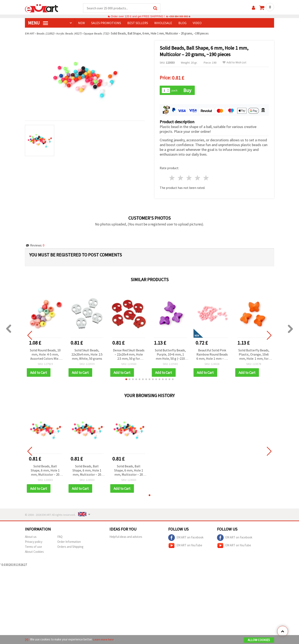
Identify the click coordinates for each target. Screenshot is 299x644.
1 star (172, 177)
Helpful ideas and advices (126, 536)
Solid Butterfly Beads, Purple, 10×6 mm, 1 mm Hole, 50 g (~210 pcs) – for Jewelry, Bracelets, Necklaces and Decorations (170, 354)
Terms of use (33, 546)
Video (197, 23)
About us (31, 536)
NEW (81, 23)
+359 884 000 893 (178, 17)
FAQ (60, 536)
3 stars (189, 177)
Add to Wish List (234, 63)
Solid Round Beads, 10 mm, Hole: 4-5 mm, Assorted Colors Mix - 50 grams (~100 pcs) (45, 354)
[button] (126, 379)
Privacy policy (34, 541)
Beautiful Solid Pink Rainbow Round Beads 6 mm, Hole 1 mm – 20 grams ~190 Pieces (212, 354)
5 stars (206, 177)
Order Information (69, 541)
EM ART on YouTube (185, 545)
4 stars (198, 177)
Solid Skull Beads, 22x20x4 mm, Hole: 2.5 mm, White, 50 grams (87, 354)
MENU (38, 23)
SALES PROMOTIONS (106, 23)
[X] (27, 640)
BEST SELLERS (138, 23)
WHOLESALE (163, 23)
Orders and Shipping (70, 546)
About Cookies (34, 551)
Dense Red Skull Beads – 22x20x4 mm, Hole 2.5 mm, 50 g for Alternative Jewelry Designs (129, 354)
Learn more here (104, 640)
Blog (182, 23)
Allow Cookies (259, 640)
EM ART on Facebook (186, 537)
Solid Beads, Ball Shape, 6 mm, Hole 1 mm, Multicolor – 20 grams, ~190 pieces (45, 470)
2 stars (181, 177)
